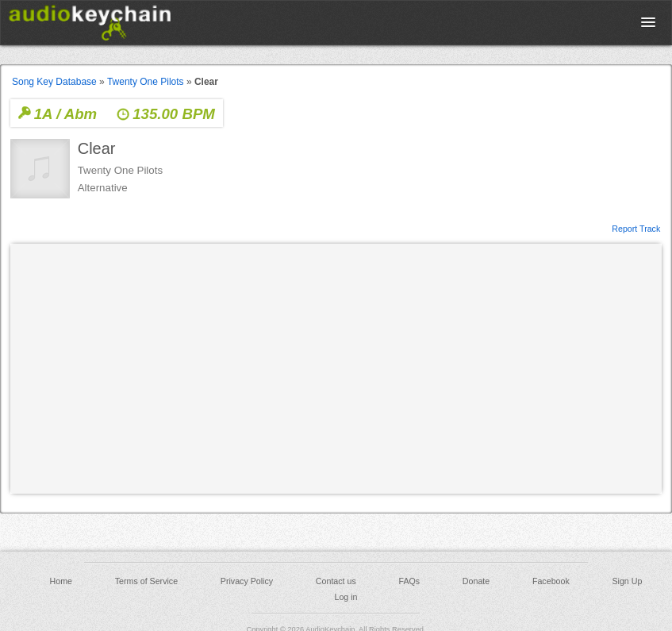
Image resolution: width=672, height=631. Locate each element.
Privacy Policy (247, 581)
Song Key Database (54, 82)
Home (61, 581)
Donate (476, 581)
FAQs (410, 581)
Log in (346, 597)
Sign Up (627, 581)
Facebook (551, 581)
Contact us (336, 581)
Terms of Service (146, 581)
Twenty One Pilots (146, 82)
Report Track (636, 228)
